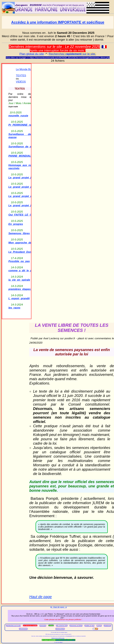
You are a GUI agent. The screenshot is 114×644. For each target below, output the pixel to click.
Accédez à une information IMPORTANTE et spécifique (58, 22)
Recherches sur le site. (13, 626)
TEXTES (21, 76)
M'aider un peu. (89, 626)
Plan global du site (32, 54)
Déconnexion (23, 629)
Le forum (51, 626)
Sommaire (43, 626)
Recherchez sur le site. (72, 54)
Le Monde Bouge (26, 69)
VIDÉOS (21, 82)
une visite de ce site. (66, 640)
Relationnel (107, 626)
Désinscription (60, 629)
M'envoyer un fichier (76, 626)
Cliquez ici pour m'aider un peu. (58, 638)
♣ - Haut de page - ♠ (58, 607)
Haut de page (40, 597)
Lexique (99, 626)
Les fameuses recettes (30, 626)
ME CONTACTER (62, 626)
